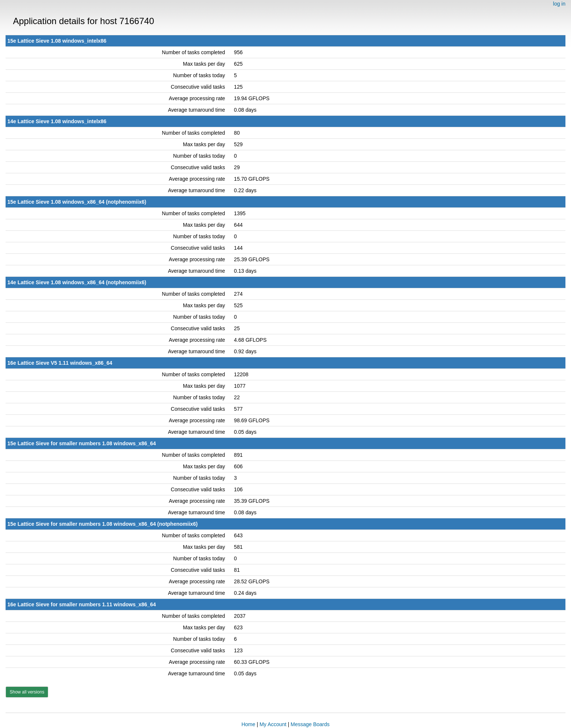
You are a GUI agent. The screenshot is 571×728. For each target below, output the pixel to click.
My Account (273, 724)
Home (248, 724)
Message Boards (310, 724)
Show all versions (27, 692)
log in (559, 4)
